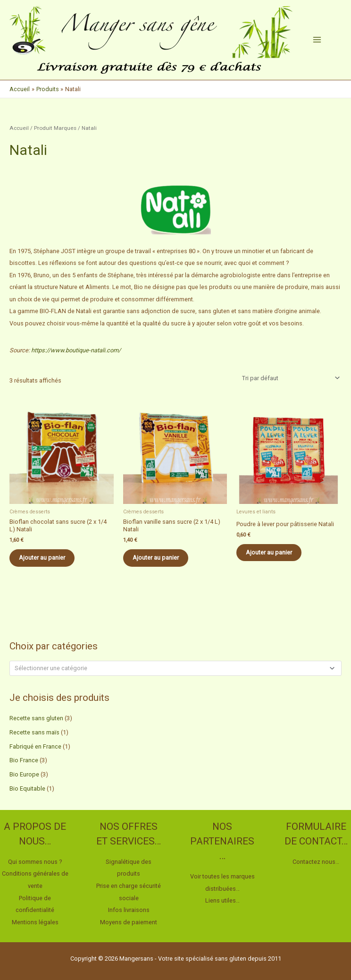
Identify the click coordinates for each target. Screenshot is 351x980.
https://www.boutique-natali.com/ (76, 350)
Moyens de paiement (129, 922)
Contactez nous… (316, 862)
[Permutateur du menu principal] (317, 40)
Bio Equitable (27, 788)
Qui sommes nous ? (35, 862)
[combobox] (175, 668)
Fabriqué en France (35, 746)
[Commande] (289, 378)
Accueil (19, 128)
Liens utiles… (222, 900)
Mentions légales (35, 922)
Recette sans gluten (36, 718)
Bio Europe (24, 774)
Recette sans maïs (34, 732)
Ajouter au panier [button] (42, 558)
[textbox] (172, 668)
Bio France (24, 760)
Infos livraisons (129, 910)
